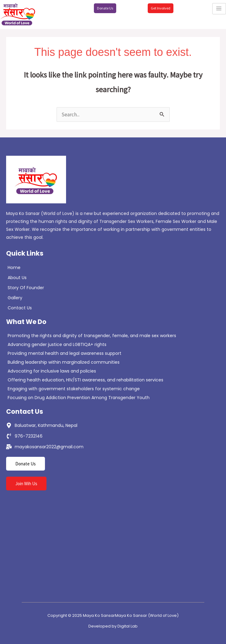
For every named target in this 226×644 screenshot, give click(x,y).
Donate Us (105, 8)
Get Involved (161, 8)
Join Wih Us (26, 484)
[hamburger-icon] (219, 9)
